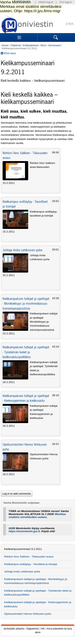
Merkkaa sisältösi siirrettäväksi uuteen (37, 516)
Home (5, 45)
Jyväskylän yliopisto (14, 629)
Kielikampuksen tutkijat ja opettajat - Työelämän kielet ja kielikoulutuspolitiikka (26, 352)
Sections (19, 37)
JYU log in (65, 2)
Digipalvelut (33, 629)
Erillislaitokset (31, 45)
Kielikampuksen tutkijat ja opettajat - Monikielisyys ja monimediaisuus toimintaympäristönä (26, 304)
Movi (43, 45)
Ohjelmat (16, 45)
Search (56, 37)
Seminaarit (54, 45)
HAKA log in (46, 2)
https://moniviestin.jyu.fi (24, 531)
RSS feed (8, 53)
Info (43, 629)
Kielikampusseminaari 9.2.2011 (23, 549)
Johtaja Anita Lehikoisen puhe (22, 250)
